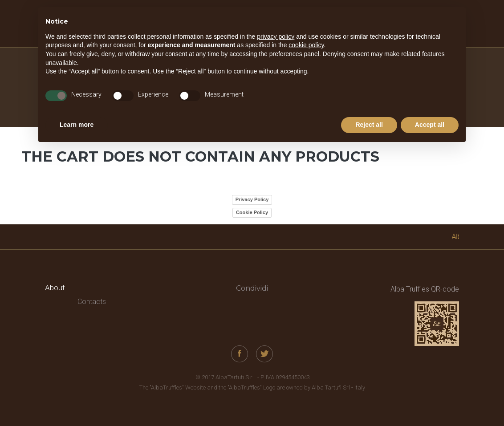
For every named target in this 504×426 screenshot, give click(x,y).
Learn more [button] (77, 125)
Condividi (252, 288)
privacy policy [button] (276, 37)
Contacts (92, 302)
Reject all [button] (369, 125)
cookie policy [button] (306, 45)
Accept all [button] (430, 125)
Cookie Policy (252, 212)
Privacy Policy (252, 199)
